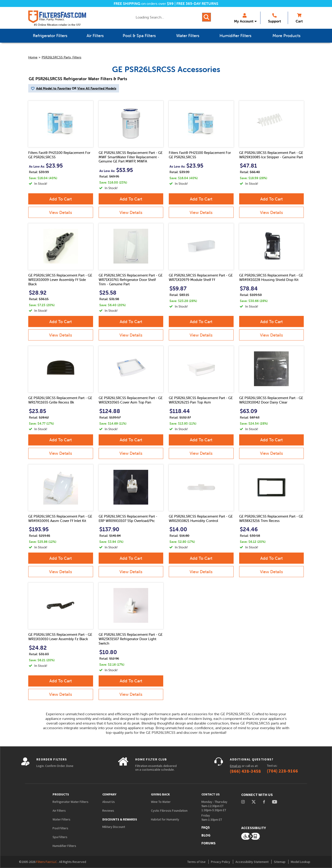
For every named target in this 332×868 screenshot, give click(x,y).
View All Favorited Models (97, 88)
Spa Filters (60, 837)
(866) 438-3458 (245, 771)
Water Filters (61, 819)
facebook (264, 802)
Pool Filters (60, 828)
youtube (275, 802)
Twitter (254, 802)
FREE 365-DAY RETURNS (197, 3)
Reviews (108, 811)
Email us (235, 766)
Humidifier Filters (64, 846)
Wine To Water (161, 802)
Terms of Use (196, 862)
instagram (243, 802)
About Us (109, 802)
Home (33, 57)
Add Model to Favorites (53, 88)
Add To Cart (61, 199)
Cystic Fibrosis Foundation (169, 811)
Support (274, 18)
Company (109, 794)
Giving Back (160, 794)
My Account (244, 18)
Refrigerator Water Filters (70, 802)
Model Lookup (301, 862)
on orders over (144, 3)
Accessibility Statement (252, 862)
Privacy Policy (221, 862)
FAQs (206, 827)
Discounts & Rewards (120, 819)
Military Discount (114, 827)
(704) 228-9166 (282, 771)
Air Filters (59, 811)
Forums (208, 843)
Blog (206, 835)
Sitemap (280, 862)
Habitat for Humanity (165, 819)
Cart (299, 18)
